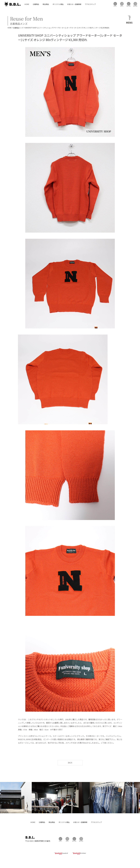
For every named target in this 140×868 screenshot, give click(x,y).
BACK (70, 763)
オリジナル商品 (58, 4)
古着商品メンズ (18, 28)
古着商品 (36, 4)
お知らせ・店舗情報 (74, 4)
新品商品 (46, 4)
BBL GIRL (135, 4)
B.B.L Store (115, 4)
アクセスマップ (90, 4)
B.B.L (12, 4)
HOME (27, 4)
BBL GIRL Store (129, 4)
